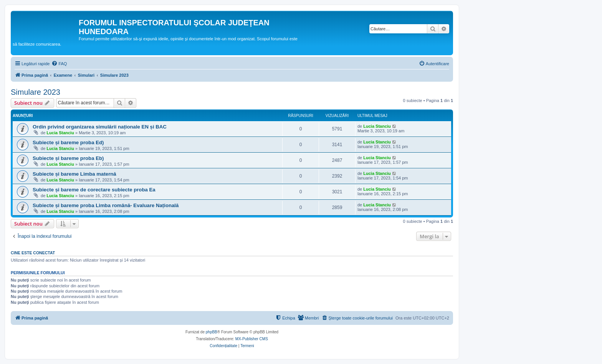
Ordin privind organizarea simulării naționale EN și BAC (100, 127)
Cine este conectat (33, 253)
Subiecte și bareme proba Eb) (68, 158)
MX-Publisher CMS (252, 339)
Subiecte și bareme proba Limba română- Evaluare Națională (106, 205)
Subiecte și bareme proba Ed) (68, 142)
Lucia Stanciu (60, 133)
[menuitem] (59, 64)
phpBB (212, 332)
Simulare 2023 (36, 92)
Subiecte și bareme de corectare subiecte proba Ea (94, 190)
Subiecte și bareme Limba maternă (74, 174)
